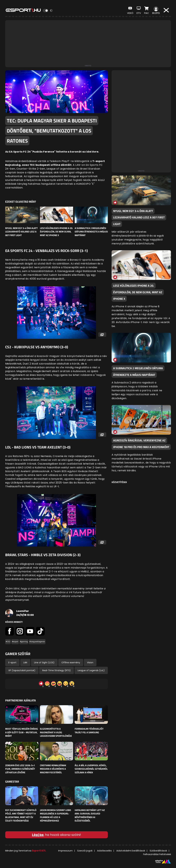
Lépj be (38, 835)
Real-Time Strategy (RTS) (57, 670)
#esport (15, 642)
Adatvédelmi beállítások (131, 851)
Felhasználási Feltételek (157, 854)
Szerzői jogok (85, 851)
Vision (90, 663)
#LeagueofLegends (37, 642)
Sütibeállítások (158, 851)
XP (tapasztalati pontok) (22, 670)
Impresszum (65, 851)
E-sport (12, 663)
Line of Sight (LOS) (44, 663)
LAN (25, 663)
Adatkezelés (104, 851)
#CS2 (8, 642)
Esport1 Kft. (39, 851)
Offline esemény (71, 663)
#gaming (24, 642)
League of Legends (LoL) (91, 670)
